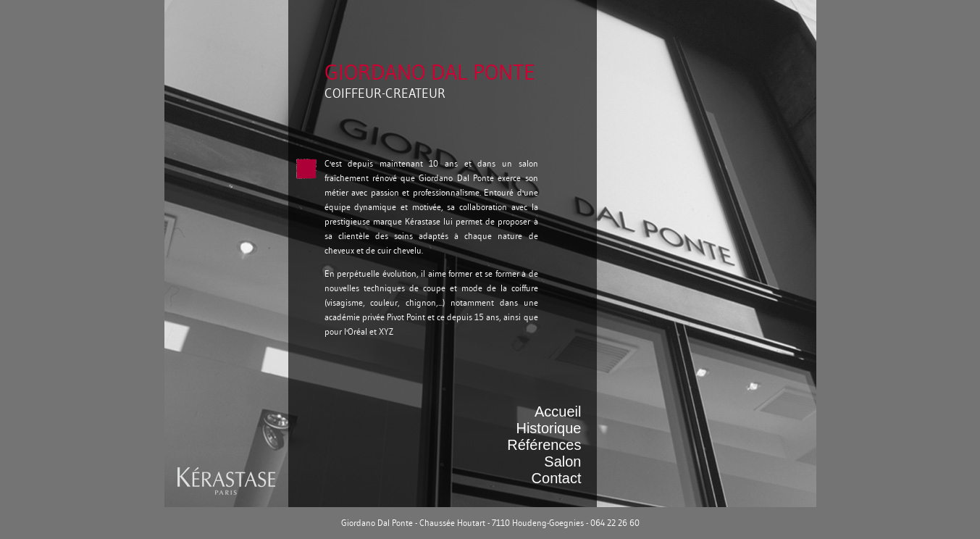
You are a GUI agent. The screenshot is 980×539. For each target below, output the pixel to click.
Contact (557, 478)
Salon (562, 461)
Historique (548, 428)
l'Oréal (356, 332)
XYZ (386, 332)
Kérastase (423, 222)
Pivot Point (406, 317)
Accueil (558, 411)
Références (544, 445)
